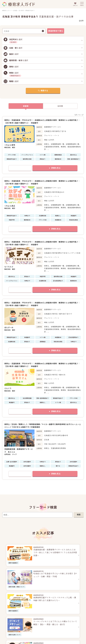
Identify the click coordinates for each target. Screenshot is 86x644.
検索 (79, 515)
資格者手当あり (30, 10)
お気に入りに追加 (20, 168)
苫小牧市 (21, 10)
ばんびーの (9, 327)
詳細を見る (56, 168)
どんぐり (8, 388)
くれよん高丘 (10, 206)
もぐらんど (9, 267)
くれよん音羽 (10, 145)
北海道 (15, 10)
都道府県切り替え (56, 31)
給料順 (60, 106)
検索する (44, 91)
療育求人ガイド (7, 10)
